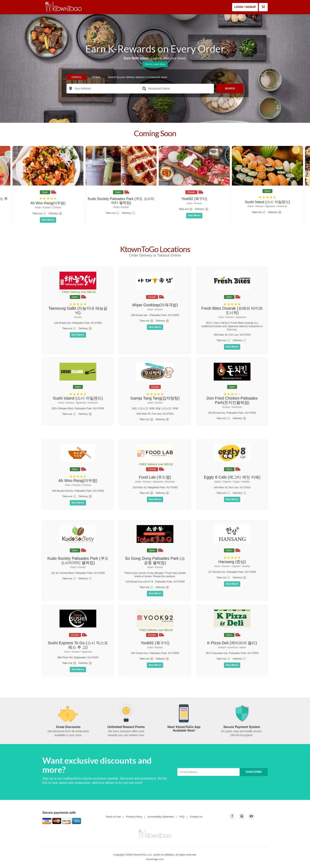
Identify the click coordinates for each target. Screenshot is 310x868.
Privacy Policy (134, 817)
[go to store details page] (45, 187)
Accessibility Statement (161, 817)
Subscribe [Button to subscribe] (254, 772)
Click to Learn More (155, 64)
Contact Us (196, 817)
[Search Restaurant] (177, 89)
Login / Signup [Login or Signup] (245, 7)
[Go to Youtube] (242, 816)
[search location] (71, 89)
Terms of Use (113, 817)
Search (230, 89)
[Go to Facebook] (232, 816)
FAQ (182, 817)
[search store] (144, 89)
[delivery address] (103, 89)
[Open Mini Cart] (263, 7)
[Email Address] (208, 772)
